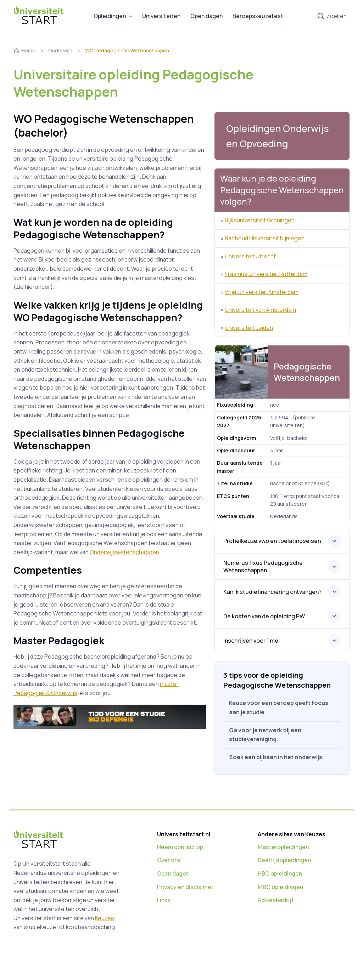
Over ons (169, 860)
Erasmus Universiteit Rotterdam (266, 274)
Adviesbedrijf (276, 900)
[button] (282, 136)
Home (24, 50)
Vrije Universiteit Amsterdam (262, 292)
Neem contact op (180, 847)
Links (164, 900)
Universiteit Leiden (249, 328)
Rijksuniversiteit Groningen (260, 220)
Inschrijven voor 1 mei (252, 641)
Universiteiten (161, 16)
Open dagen (206, 16)
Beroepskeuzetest (258, 16)
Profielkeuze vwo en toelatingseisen (272, 541)
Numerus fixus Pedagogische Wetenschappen (263, 566)
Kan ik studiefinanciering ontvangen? (272, 592)
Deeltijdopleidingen (284, 860)
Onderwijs (60, 50)
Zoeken (332, 16)
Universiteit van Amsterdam (260, 310)
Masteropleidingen (283, 847)
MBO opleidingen (280, 887)
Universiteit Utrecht (250, 256)
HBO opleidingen (280, 873)
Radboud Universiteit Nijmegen (265, 238)
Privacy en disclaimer (185, 887)
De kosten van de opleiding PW (264, 616)
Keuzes (105, 918)
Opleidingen (110, 16)
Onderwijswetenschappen (124, 552)
